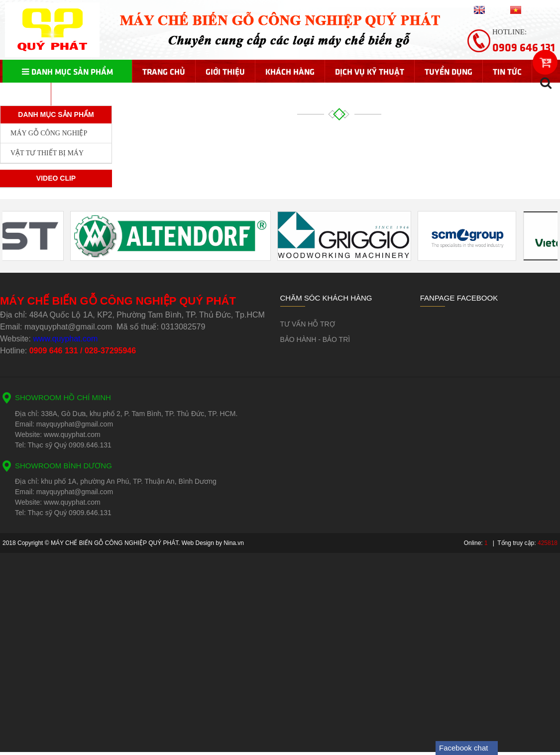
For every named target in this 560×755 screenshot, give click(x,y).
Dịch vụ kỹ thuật (370, 71)
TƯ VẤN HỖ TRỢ (308, 324)
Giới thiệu (225, 71)
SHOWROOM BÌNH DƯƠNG (63, 466)
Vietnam (527, 9)
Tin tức (507, 71)
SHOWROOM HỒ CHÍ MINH (63, 397)
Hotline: (524, 41)
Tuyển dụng (448, 71)
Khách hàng (290, 71)
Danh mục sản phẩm (67, 71)
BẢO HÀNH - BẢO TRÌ (315, 339)
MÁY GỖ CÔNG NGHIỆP (49, 133)
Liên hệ (27, 94)
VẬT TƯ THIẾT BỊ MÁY (47, 153)
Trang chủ (164, 71)
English (490, 9)
